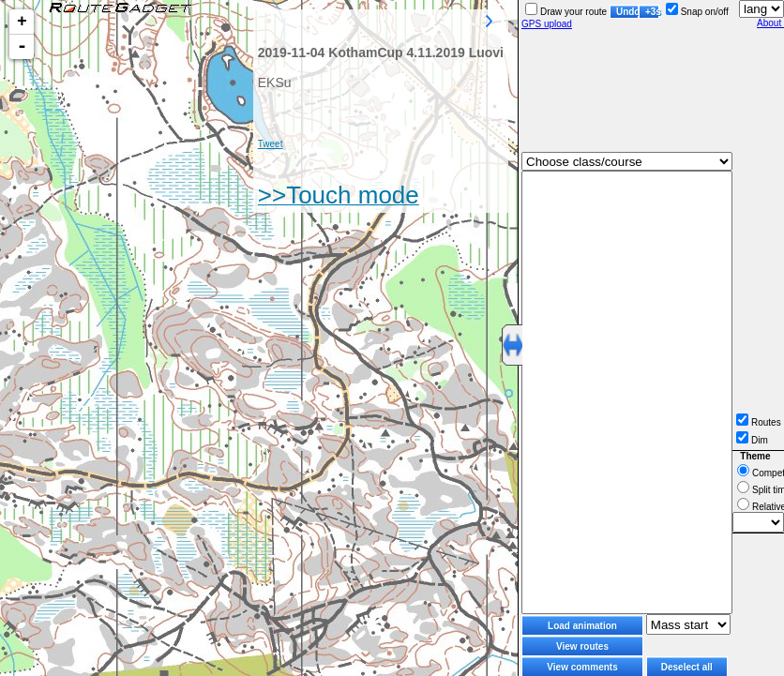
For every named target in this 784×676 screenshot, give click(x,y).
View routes (582, 646)
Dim (752, 440)
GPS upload (547, 24)
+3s (652, 12)
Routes (759, 422)
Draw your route (566, 12)
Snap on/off (697, 12)
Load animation (582, 626)
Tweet (271, 144)
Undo (627, 12)
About (770, 23)
